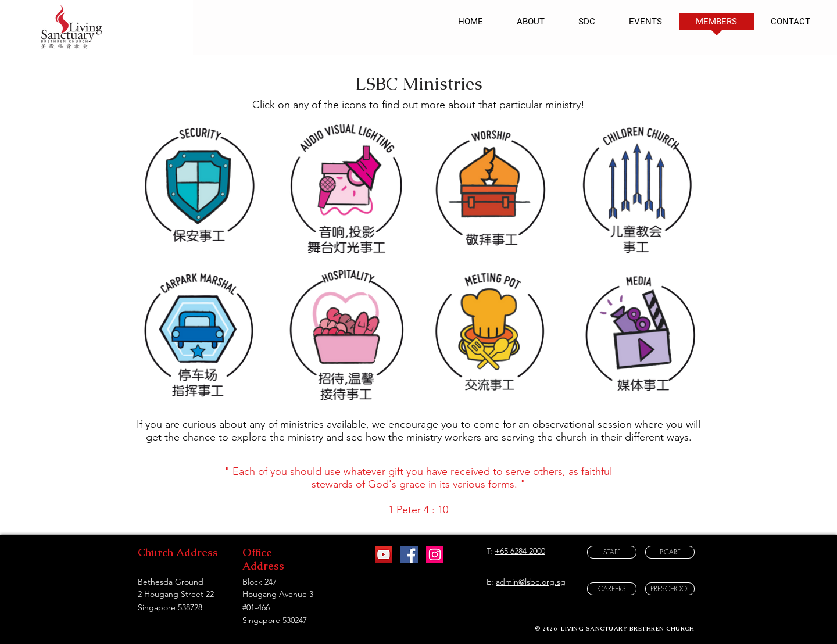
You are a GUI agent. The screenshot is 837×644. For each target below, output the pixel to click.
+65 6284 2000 (520, 551)
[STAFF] (612, 552)
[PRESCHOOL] (670, 589)
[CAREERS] (612, 589)
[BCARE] (670, 552)
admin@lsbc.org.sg (531, 582)
